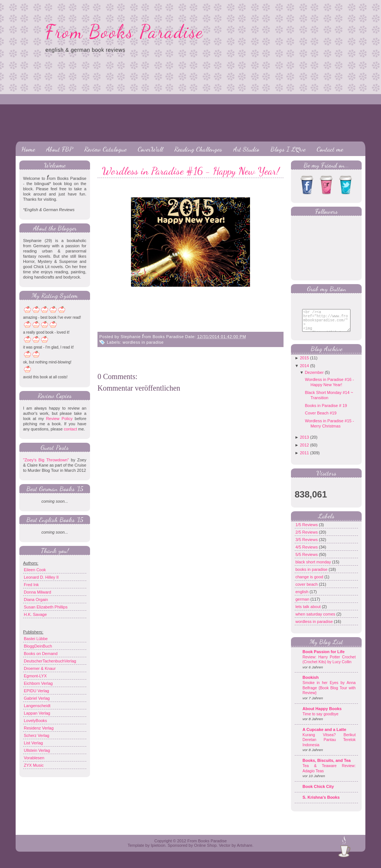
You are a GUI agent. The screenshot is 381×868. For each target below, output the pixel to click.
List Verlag (33, 743)
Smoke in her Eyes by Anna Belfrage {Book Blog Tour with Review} (329, 693)
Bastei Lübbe (36, 639)
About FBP (60, 149)
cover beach (307, 590)
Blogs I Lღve (288, 149)
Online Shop (205, 851)
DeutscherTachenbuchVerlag (50, 661)
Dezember (314, 378)
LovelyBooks (35, 721)
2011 (304, 458)
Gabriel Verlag (37, 698)
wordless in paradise (143, 342)
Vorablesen (34, 758)
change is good (310, 582)
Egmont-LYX (35, 676)
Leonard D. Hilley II (41, 577)
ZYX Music (34, 765)
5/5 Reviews (307, 560)
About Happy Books (322, 714)
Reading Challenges (198, 149)
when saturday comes (316, 620)
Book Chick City (318, 792)
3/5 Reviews (307, 545)
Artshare (244, 851)
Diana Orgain (36, 600)
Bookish (310, 683)
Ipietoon (158, 851)
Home (28, 149)
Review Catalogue (105, 149)
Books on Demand (41, 654)
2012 (304, 451)
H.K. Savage (35, 614)
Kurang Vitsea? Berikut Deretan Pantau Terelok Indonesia (329, 745)
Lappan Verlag (37, 713)
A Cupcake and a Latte (324, 735)
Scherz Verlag (36, 735)
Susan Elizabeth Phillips (46, 607)
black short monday (314, 567)
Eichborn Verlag (38, 683)
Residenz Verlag (39, 728)
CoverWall (150, 149)
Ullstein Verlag (37, 750)
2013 (304, 443)
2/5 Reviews (307, 538)
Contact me (330, 149)
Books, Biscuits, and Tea (326, 766)
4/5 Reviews (307, 553)
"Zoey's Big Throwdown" (46, 460)
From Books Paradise (124, 32)
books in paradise (312, 575)
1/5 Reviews (307, 530)
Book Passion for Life (324, 657)
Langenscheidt (37, 706)
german (303, 605)
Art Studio (246, 149)
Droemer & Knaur (40, 668)
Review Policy (59, 419)
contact (70, 429)
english (302, 597)
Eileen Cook (35, 570)
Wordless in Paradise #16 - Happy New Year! (191, 171)
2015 (304, 363)
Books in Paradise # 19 (326, 411)
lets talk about (309, 612)
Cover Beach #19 (321, 419)
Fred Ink (31, 585)
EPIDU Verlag (36, 691)
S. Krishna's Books (321, 803)
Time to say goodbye (321, 720)
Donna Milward (37, 592)
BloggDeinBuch (38, 646)
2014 (304, 371)
